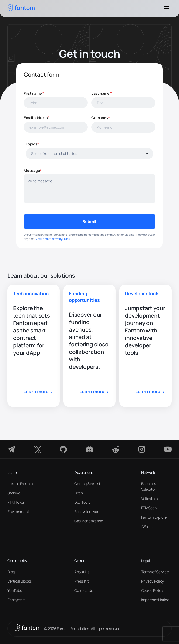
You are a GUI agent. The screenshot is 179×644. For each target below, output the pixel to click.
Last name (102, 93)
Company (101, 118)
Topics (32, 144)
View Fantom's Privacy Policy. (53, 239)
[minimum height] (89, 189)
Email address (37, 118)
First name (34, 93)
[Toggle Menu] (166, 8)
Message (33, 171)
